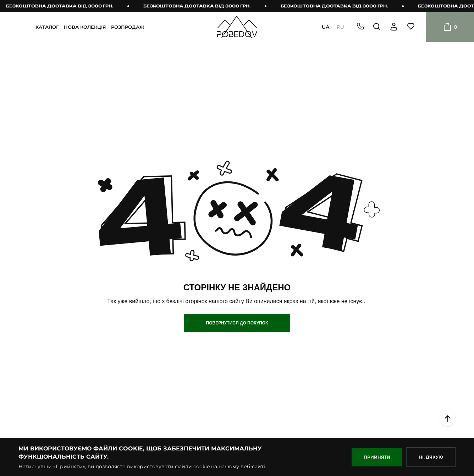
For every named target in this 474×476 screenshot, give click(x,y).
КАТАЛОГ (47, 27)
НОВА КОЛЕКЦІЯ (85, 27)
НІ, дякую (431, 457)
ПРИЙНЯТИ (377, 457)
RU (340, 27)
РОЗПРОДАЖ (128, 27)
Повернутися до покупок (237, 323)
